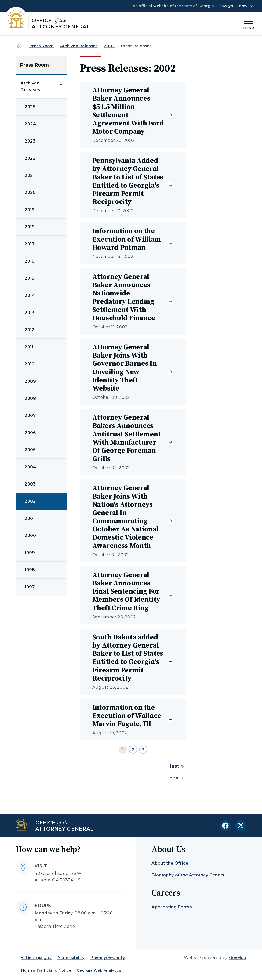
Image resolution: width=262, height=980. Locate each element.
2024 (30, 124)
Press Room (42, 46)
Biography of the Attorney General (188, 875)
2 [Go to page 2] (133, 750)
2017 (29, 244)
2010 (30, 364)
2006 (30, 433)
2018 (30, 227)
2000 (30, 536)
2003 (30, 484)
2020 (30, 193)
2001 (30, 518)
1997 (30, 587)
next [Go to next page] (177, 778)
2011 (29, 347)
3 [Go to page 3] (143, 750)
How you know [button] (233, 6)
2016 (29, 261)
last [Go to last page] (177, 766)
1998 (30, 570)
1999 (30, 553)
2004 (30, 467)
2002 (109, 46)
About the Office (170, 863)
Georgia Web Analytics (99, 970)
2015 (29, 278)
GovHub (238, 958)
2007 (30, 416)
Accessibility (71, 958)
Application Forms (172, 907)
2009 (30, 381)
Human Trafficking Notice (46, 970)
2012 (29, 330)
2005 (30, 450)
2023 (30, 141)
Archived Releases (79, 46)
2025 (30, 107)
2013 (29, 313)
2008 (30, 398)
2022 (30, 158)
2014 (30, 295)
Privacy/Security (107, 958)
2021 (29, 175)
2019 (30, 210)
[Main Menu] (249, 24)
